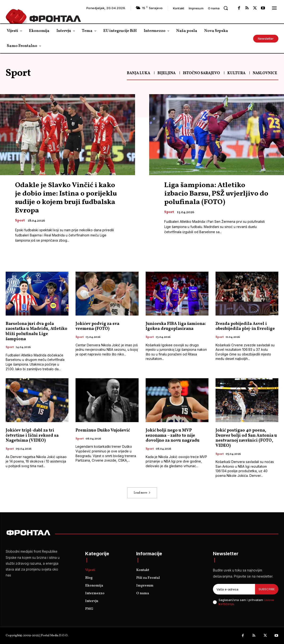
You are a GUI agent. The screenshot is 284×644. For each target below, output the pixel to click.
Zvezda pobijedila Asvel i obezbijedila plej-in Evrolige (245, 326)
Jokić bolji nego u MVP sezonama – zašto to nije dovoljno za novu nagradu (173, 436)
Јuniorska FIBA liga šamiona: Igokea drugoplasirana (176, 326)
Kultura (236, 73)
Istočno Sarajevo (201, 73)
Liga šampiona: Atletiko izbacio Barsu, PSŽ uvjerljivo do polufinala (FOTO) (216, 194)
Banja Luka (138, 73)
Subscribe (267, 589)
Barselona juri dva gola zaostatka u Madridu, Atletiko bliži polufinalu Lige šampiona (36, 332)
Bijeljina (166, 73)
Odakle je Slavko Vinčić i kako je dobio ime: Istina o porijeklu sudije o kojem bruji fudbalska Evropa (66, 198)
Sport (20, 221)
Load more (142, 493)
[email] (234, 589)
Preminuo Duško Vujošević (103, 430)
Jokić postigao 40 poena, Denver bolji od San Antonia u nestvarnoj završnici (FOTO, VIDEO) (246, 438)
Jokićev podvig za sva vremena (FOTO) (97, 326)
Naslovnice (265, 73)
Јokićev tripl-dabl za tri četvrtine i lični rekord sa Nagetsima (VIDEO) (32, 436)
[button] (226, 8)
